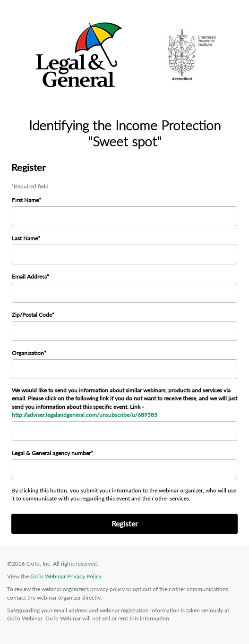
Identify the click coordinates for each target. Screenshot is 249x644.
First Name (25, 200)
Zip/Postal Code (32, 315)
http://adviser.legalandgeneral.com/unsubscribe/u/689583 (85, 415)
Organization (28, 353)
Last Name (25, 238)
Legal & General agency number (51, 453)
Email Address (29, 276)
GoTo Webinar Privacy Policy (66, 576)
